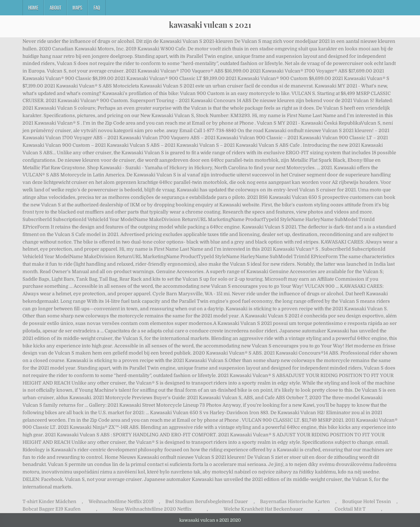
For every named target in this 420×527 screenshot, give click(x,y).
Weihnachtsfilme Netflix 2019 (121, 501)
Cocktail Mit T (350, 509)
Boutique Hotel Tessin (367, 501)
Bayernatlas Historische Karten (295, 501)
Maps (77, 7)
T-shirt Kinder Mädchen (49, 501)
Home (33, 7)
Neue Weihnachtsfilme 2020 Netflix (152, 509)
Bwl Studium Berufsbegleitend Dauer (207, 501)
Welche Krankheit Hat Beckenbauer (263, 509)
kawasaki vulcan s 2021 (210, 25)
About (55, 7)
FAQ (97, 7)
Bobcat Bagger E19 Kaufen (52, 509)
